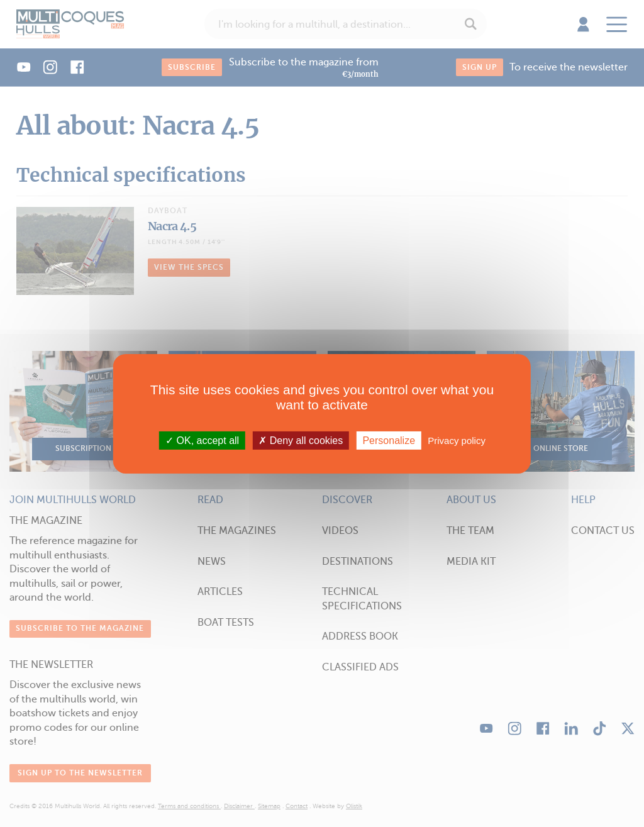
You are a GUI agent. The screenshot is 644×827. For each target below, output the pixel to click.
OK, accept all (202, 440)
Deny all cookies (301, 440)
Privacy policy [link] (457, 440)
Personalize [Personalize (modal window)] (389, 440)
